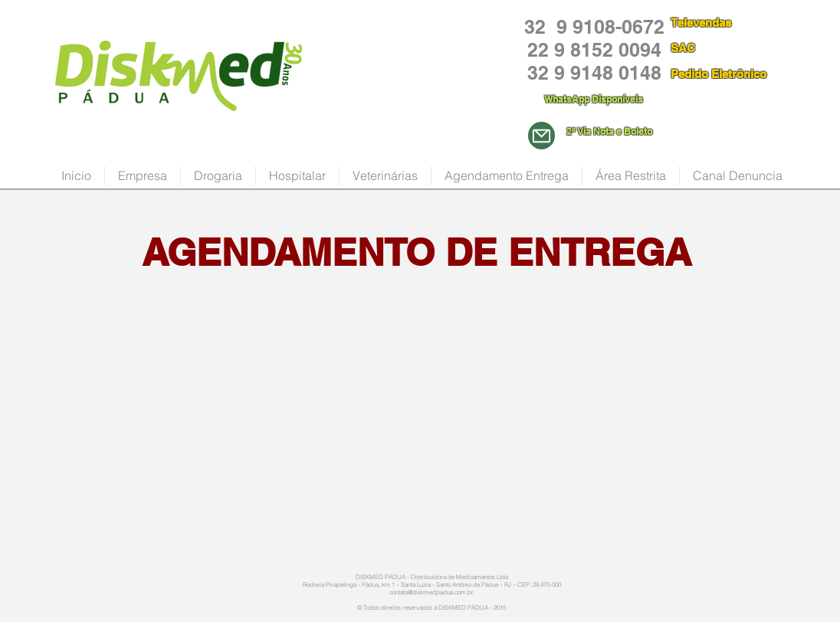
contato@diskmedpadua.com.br (431, 592)
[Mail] (541, 136)
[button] (218, 176)
